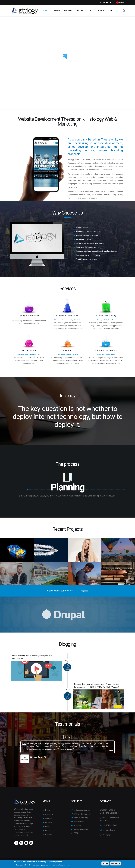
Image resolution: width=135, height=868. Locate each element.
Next (70, 737)
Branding (67, 350)
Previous (65, 737)
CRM (76, 833)
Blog (92, 11)
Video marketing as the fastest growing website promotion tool (32, 657)
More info (116, 863)
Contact (113, 11)
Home (45, 11)
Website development (67, 316)
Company (56, 11)
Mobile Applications (106, 350)
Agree (105, 863)
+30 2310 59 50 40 (110, 825)
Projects (81, 11)
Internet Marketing (106, 316)
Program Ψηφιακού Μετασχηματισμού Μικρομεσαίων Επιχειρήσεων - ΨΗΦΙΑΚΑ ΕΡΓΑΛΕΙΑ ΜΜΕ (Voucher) (97, 686)
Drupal (102, 11)
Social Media (29, 350)
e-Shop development (29, 316)
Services (68, 11)
